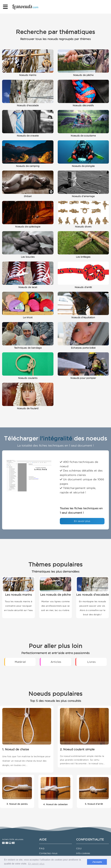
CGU (79, 848)
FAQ (42, 848)
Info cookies (83, 853)
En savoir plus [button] (36, 864)
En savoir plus (82, 521)
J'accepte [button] (97, 862)
